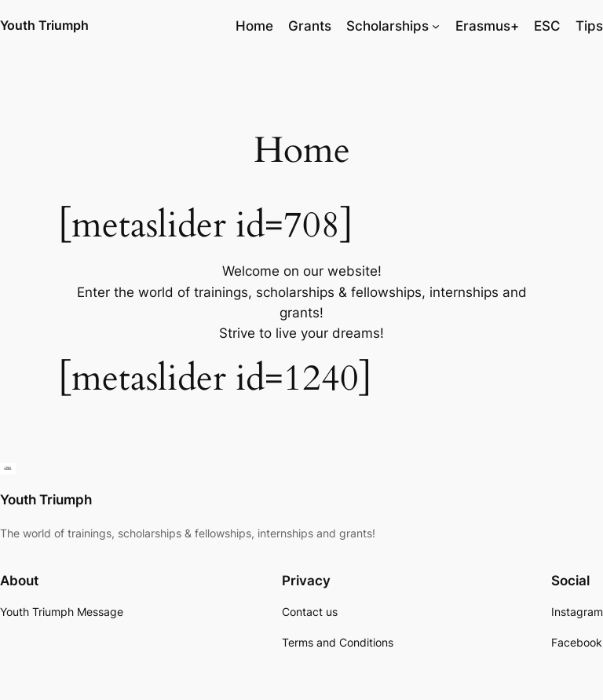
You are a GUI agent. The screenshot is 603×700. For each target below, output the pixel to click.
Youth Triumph (44, 25)
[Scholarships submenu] (436, 26)
